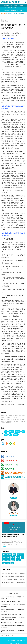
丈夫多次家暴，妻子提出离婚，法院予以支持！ (12, 614)
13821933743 (13, 496)
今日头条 (11, 432)
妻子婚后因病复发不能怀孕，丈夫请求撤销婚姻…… (13, 582)
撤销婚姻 (16, 435)
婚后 (6, 435)
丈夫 (6, 432)
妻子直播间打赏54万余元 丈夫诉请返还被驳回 (11, 622)
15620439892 (13, 514)
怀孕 (10, 435)
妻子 (23, 432)
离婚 (5, 14)
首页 (2, 14)
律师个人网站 (14, 498)
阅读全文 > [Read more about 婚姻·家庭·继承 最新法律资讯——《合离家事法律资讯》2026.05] (5, 546)
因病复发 (18, 432)
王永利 (13, 494)
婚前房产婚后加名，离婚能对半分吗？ (10, 635)
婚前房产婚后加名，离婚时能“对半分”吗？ (11, 602)
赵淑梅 (13, 512)
